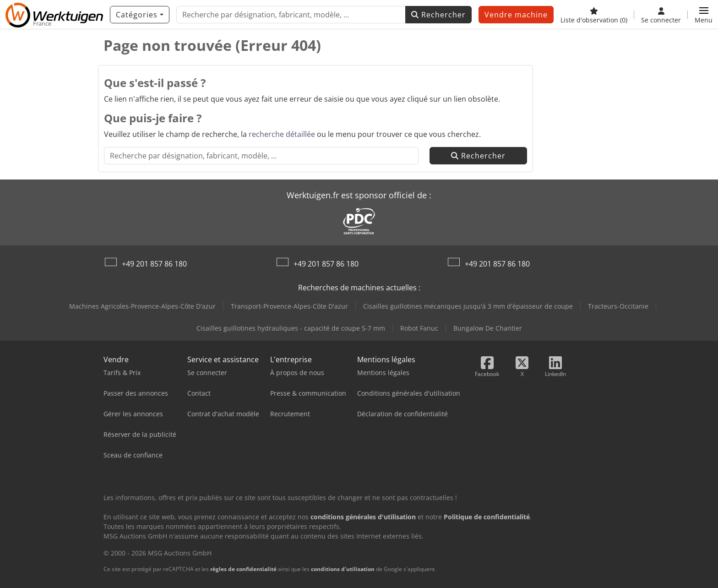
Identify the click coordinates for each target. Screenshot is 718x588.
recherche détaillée (282, 134)
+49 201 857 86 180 (154, 264)
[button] (704, 15)
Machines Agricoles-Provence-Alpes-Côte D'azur (142, 306)
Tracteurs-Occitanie (618, 306)
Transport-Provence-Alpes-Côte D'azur (289, 306)
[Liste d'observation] (594, 15)
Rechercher (438, 15)
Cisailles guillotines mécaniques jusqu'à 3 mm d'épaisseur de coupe (468, 306)
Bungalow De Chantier (488, 328)
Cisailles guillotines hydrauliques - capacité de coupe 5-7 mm (291, 328)
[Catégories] (140, 15)
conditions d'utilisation (343, 569)
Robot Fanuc (419, 328)
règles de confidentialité (243, 569)
